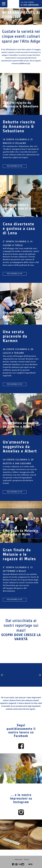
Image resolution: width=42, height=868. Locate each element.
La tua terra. (30, 4)
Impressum (18, 860)
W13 (30, 864)
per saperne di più (15, 166)
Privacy (27, 860)
